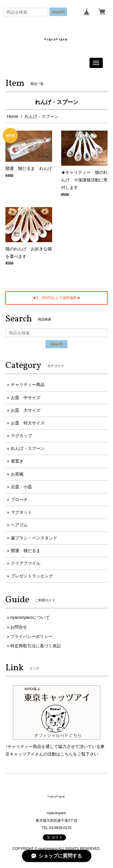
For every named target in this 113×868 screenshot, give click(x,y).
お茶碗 (17, 474)
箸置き (17, 461)
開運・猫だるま (26, 551)
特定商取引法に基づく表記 (36, 646)
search (58, 12)
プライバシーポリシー (31, 636)
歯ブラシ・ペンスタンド (34, 538)
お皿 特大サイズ (28, 423)
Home (13, 116)
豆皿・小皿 (21, 487)
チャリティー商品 (28, 385)
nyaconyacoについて (30, 617)
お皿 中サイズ (26, 398)
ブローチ (19, 499)
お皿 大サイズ (26, 410)
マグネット (21, 512)
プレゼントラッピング (32, 576)
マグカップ (21, 436)
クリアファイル (26, 563)
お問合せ (19, 627)
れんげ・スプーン (28, 448)
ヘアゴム (19, 525)
